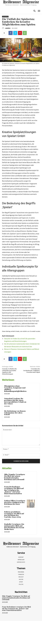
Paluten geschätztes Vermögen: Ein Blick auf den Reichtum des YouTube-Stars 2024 (14, 515)
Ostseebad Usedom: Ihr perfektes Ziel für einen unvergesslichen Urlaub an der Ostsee (15, 401)
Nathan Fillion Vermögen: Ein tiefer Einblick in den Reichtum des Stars (15, 502)
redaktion (8, 28)
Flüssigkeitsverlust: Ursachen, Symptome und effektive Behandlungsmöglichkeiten (15, 389)
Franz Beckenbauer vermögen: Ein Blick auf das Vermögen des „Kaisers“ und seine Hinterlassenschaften (14, 490)
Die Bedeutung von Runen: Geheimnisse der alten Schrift (15, 413)
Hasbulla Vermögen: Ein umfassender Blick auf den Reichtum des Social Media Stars (14, 527)
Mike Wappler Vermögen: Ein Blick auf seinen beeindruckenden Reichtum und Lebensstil (15, 477)
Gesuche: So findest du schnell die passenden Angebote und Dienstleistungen (9, 371)
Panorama (5, 17)
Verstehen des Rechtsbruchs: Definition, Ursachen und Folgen (32, 371)
